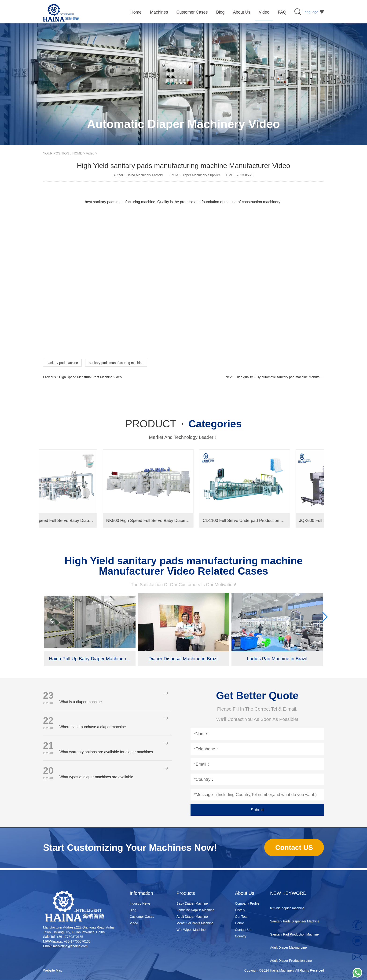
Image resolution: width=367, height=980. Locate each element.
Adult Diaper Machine (192, 917)
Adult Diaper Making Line (288, 950)
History (240, 910)
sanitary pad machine (62, 363)
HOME (77, 153)
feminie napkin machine (287, 910)
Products (186, 893)
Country (241, 936)
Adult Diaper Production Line (291, 963)
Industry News (140, 903)
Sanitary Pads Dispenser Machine (295, 923)
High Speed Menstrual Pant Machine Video (90, 377)
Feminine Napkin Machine (195, 910)
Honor (239, 923)
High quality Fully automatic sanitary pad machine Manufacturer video (286, 377)
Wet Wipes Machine (191, 930)
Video (90, 153)
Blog (133, 910)
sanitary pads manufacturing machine (116, 363)
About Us (245, 893)
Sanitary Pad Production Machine (294, 936)
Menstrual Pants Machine (195, 923)
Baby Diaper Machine (192, 903)
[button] (325, 617)
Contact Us (243, 930)
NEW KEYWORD (288, 893)
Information (141, 893)
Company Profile (247, 903)
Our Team (242, 917)
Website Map (53, 970)
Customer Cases (142, 917)
